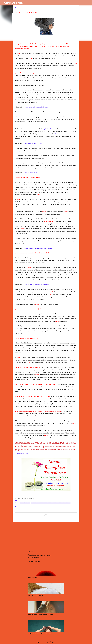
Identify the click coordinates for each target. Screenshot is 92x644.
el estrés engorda (25, 503)
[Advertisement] (46, 535)
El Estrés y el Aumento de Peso (33, 144)
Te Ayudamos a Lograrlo (22, 453)
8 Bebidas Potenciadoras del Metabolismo (37, 285)
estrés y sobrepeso (65, 503)
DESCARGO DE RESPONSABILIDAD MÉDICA (39, 556)
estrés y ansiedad (55, 503)
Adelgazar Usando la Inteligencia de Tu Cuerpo (40, 633)
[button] (16, 8)
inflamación (57, 134)
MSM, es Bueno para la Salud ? (35, 596)
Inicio (29, 553)
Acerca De (30, 554)
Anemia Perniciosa (32, 577)
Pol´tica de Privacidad (33, 557)
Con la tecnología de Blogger (46, 642)
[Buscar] (90, 3)
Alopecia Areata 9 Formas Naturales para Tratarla (40, 614)
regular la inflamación (50, 129)
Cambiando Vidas (14, 3)
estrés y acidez (45, 503)
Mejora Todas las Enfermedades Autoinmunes (38, 248)
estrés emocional (36, 503)
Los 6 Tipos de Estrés (30, 173)
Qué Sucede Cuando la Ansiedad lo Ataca (36, 107)
